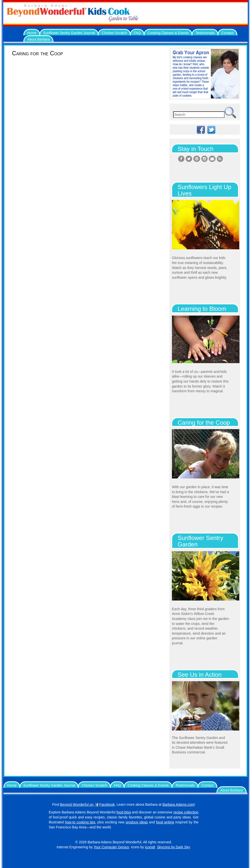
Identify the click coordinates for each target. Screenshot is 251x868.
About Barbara (38, 39)
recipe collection (186, 812)
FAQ (137, 33)
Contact (227, 33)
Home (32, 33)
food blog (124, 812)
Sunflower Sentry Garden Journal (69, 33)
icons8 (150, 847)
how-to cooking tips (80, 822)
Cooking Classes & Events (168, 33)
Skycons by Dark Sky (173, 847)
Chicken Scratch (114, 33)
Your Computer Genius (111, 847)
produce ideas (137, 822)
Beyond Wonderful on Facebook (87, 804)
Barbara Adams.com (178, 804)
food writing (165, 822)
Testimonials (205, 33)
